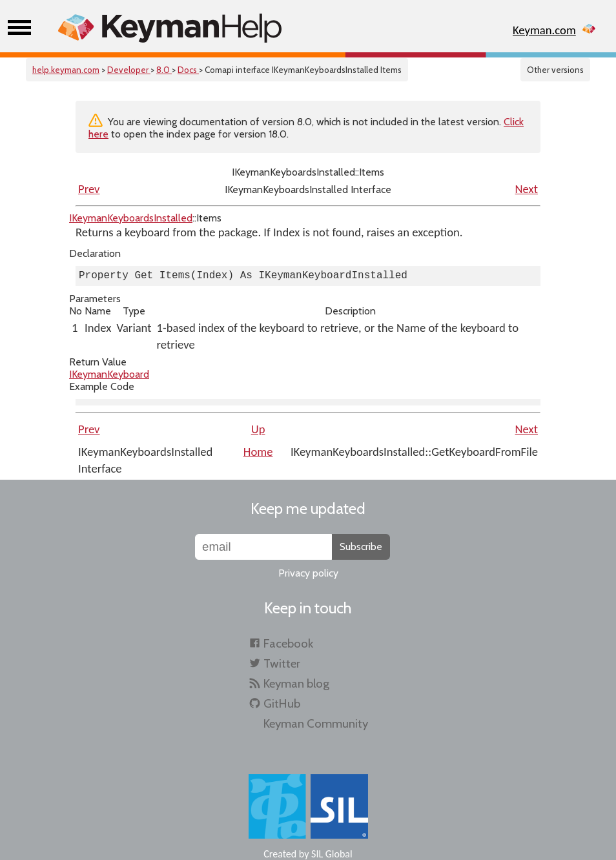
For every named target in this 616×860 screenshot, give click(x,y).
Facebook (288, 643)
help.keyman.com (66, 70)
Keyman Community (316, 723)
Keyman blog (296, 683)
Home (258, 452)
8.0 (164, 70)
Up (258, 429)
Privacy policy (308, 573)
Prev (89, 189)
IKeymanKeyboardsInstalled (131, 218)
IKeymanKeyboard (109, 374)
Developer (129, 70)
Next (527, 189)
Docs (188, 70)
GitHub (282, 703)
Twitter (282, 663)
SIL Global (332, 854)
